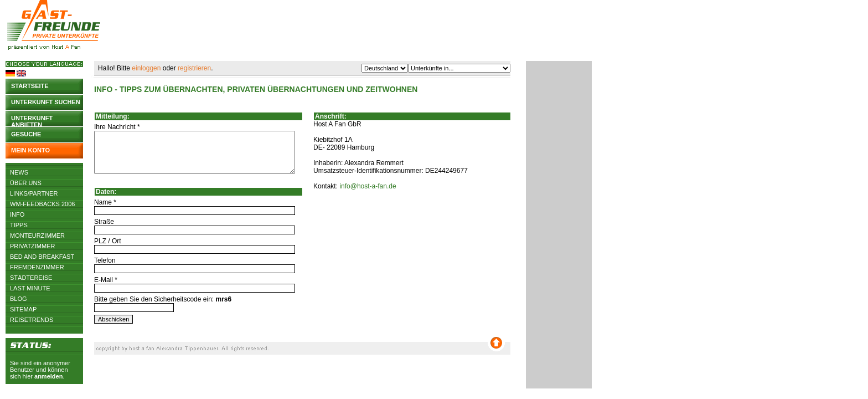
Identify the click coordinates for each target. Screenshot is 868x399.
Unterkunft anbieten (32, 121)
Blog (19, 299)
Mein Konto (30, 150)
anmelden (48, 376)
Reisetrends (32, 320)
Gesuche (26, 134)
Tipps (19, 225)
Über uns (26, 183)
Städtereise (31, 278)
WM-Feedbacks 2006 (42, 204)
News (19, 172)
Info (17, 214)
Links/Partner (34, 193)
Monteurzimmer (37, 236)
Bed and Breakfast (42, 257)
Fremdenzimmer (37, 267)
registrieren (194, 68)
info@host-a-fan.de (368, 186)
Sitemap (23, 309)
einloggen (146, 68)
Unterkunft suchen (46, 102)
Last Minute (30, 288)
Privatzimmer (32, 246)
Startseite (30, 86)
